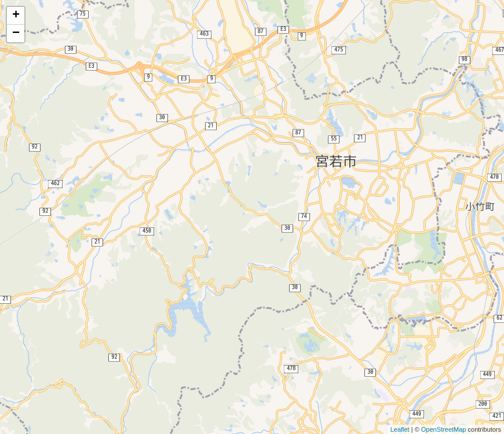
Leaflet (400, 429)
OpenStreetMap (444, 429)
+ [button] (16, 16)
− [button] (16, 34)
